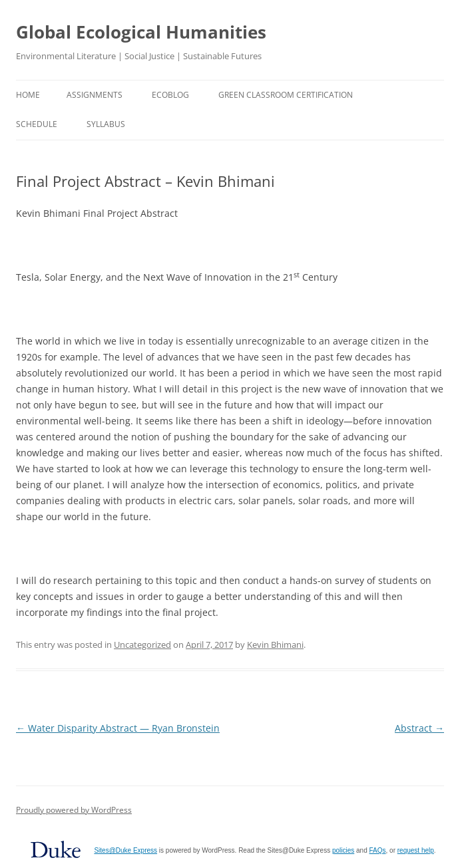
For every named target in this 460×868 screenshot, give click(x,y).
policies (343, 850)
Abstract (419, 728)
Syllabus (106, 124)
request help (416, 850)
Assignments (95, 95)
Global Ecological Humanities (141, 32)
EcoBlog (170, 95)
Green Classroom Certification (286, 95)
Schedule (37, 124)
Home (28, 95)
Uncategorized (142, 645)
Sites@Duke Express (125, 850)
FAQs (378, 850)
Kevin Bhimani (275, 645)
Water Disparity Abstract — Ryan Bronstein (118, 728)
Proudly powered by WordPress (74, 810)
